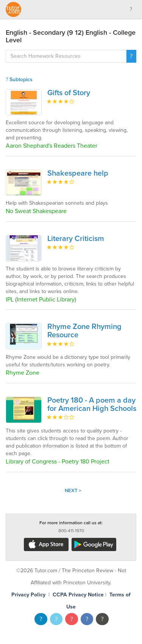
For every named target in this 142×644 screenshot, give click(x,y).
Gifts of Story (69, 93)
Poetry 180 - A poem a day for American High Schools (92, 405)
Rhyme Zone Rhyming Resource (84, 331)
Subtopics (19, 80)
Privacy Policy (28, 595)
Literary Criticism (76, 239)
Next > (73, 491)
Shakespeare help (78, 173)
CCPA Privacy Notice (78, 595)
